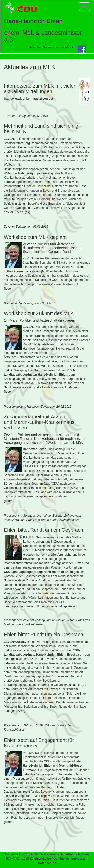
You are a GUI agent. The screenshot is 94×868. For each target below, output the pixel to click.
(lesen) (9, 289)
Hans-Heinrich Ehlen (74, 854)
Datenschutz (47, 863)
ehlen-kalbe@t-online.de (52, 859)
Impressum (79, 859)
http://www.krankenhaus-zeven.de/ (28, 99)
